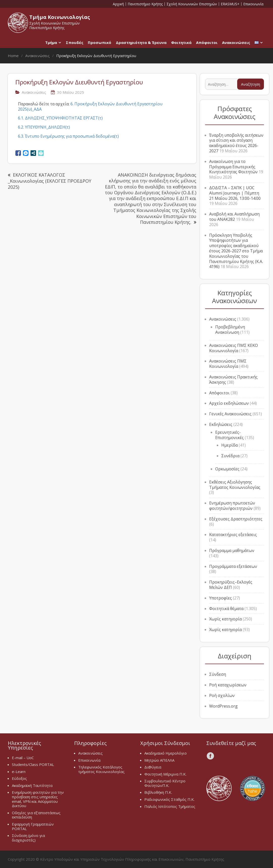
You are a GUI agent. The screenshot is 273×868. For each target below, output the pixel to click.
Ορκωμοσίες (227, 469)
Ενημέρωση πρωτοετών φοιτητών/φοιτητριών (232, 506)
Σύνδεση (218, 674)
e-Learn (19, 771)
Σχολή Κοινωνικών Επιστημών (192, 4)
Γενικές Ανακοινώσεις (230, 414)
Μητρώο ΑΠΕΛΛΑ (159, 760)
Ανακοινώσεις (236, 42)
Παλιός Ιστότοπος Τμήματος (170, 806)
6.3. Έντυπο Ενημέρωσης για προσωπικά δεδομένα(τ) (68, 136)
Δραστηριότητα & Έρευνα (141, 42)
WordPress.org (223, 706)
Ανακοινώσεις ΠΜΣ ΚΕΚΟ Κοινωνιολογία (234, 348)
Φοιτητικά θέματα (226, 609)
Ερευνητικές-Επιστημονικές (229, 435)
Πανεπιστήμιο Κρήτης (145, 4)
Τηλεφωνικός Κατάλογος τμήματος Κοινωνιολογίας (101, 769)
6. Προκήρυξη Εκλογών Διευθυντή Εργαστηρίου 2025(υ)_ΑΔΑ (90, 106)
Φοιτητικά (181, 42)
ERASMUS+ (230, 4)
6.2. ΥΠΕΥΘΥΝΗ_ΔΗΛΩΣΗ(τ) (44, 127)
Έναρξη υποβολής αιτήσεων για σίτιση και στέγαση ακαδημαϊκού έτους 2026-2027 (236, 143)
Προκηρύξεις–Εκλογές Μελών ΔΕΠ (231, 585)
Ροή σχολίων (222, 695)
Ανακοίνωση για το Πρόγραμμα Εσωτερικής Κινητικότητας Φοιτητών (233, 167)
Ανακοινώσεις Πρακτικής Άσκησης (233, 380)
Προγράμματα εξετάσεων (233, 566)
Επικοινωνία (253, 4)
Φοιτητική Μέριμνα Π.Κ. (165, 774)
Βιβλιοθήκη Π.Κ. (158, 792)
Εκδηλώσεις (221, 424)
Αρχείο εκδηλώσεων (229, 403)
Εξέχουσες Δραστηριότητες (236, 519)
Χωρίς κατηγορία (225, 619)
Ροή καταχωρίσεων (228, 685)
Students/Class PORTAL (33, 764)
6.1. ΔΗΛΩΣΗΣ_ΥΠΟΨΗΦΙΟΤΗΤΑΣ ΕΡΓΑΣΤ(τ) (60, 118)
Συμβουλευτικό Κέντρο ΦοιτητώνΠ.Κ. (165, 783)
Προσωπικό (100, 42)
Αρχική (118, 4)
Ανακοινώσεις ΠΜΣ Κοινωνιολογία (228, 364)
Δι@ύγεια (153, 767)
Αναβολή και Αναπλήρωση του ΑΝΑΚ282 (234, 217)
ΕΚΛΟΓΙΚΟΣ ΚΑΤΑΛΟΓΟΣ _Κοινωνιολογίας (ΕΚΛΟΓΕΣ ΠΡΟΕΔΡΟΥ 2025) (50, 181)
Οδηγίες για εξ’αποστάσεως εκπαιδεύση (36, 815)
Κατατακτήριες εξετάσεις (233, 535)
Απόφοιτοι (207, 42)
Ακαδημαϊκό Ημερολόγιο (166, 753)
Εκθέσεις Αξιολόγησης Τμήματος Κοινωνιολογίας (235, 485)
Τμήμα (51, 42)
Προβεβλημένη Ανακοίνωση (230, 330)
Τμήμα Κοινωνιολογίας (60, 17)
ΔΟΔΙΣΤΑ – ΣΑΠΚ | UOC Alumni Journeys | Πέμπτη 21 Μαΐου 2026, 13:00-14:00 (235, 193)
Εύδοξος (19, 778)
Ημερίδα (229, 445)
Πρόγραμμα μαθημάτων (232, 550)
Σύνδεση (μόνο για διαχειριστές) (28, 838)
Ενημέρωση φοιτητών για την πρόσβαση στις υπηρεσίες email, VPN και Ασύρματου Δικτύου (38, 799)
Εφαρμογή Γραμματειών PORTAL (33, 826)
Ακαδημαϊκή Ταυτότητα (32, 785)
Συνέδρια (230, 456)
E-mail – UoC (23, 758)
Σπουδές (75, 42)
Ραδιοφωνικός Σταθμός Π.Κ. (169, 799)
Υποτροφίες (221, 598)
